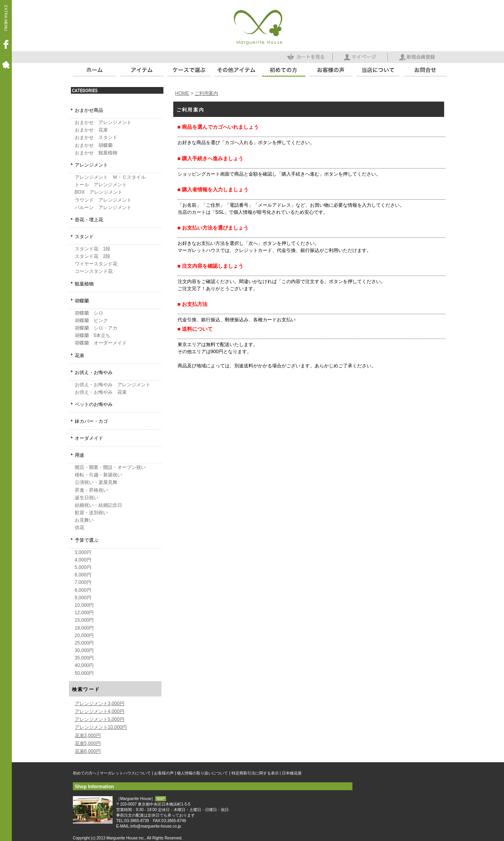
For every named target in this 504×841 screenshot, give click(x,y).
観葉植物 (84, 284)
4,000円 (83, 560)
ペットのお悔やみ (94, 404)
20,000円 (84, 635)
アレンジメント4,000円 (100, 711)
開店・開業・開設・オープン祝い (110, 467)
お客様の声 (164, 773)
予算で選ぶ (87, 540)
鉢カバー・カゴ (91, 421)
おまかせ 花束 (91, 130)
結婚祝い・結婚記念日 (98, 505)
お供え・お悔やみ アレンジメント (113, 385)
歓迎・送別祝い (91, 513)
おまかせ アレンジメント (103, 122)
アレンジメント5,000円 (100, 719)
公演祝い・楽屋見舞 (96, 482)
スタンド (84, 237)
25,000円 (84, 643)
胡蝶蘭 (82, 301)
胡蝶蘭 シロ (89, 313)
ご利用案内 (206, 93)
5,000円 (83, 567)
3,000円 (83, 552)
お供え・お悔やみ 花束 (101, 392)
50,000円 (84, 673)
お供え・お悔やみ (94, 372)
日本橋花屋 (292, 773)
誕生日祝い (87, 498)
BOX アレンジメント (99, 192)
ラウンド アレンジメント (103, 200)
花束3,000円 (88, 735)
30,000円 (84, 650)
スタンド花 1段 (93, 249)
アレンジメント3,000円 (100, 704)
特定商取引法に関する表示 (255, 773)
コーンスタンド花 (94, 271)
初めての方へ (85, 773)
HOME (182, 93)
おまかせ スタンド (96, 137)
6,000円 (83, 575)
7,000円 (83, 582)
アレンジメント (91, 165)
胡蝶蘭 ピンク (91, 320)
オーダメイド (89, 438)
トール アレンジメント (101, 185)
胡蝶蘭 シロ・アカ (96, 328)
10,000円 (84, 605)
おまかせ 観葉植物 (96, 153)
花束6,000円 (88, 751)
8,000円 (83, 590)
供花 (80, 528)
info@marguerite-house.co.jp (156, 826)
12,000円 (84, 613)
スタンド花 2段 (93, 256)
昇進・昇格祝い (91, 490)
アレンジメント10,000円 (101, 727)
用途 (80, 455)
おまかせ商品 (89, 110)
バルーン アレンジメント (103, 207)
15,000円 (84, 620)
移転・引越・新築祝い (98, 475)
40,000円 (84, 665)
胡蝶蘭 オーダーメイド (101, 343)
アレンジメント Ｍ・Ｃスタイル (110, 177)
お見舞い (84, 520)
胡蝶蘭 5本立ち (93, 335)
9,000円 (83, 598)
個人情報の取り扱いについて (202, 773)
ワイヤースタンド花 (96, 264)
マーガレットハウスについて (125, 773)
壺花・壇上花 (89, 220)
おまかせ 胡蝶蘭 (94, 145)
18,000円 (84, 628)
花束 (80, 356)
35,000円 (84, 658)
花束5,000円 (88, 743)
